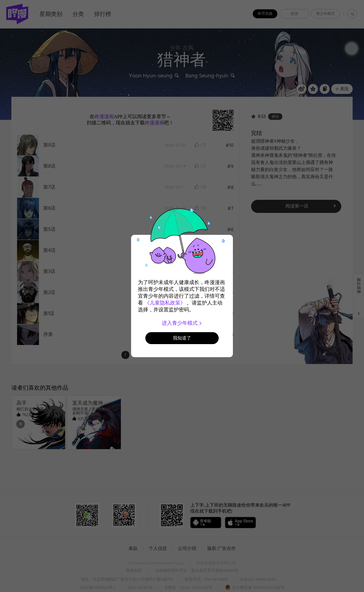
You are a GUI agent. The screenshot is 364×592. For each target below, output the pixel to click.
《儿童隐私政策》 (165, 303)
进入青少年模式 (182, 323)
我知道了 (182, 338)
